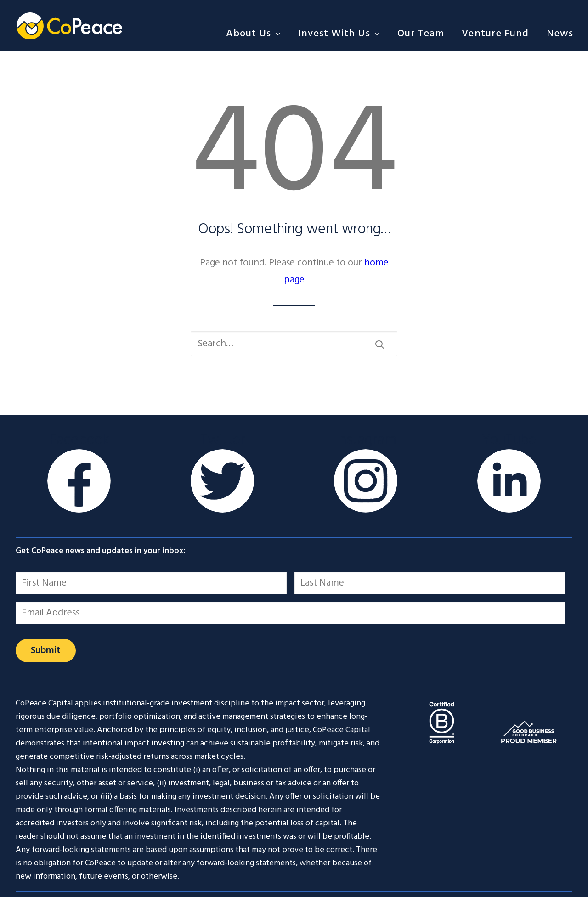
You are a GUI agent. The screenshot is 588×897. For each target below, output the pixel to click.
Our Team (421, 34)
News (560, 34)
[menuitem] (257, 34)
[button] (380, 344)
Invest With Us (339, 34)
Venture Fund (495, 34)
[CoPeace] (69, 26)
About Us (254, 34)
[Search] (294, 344)
